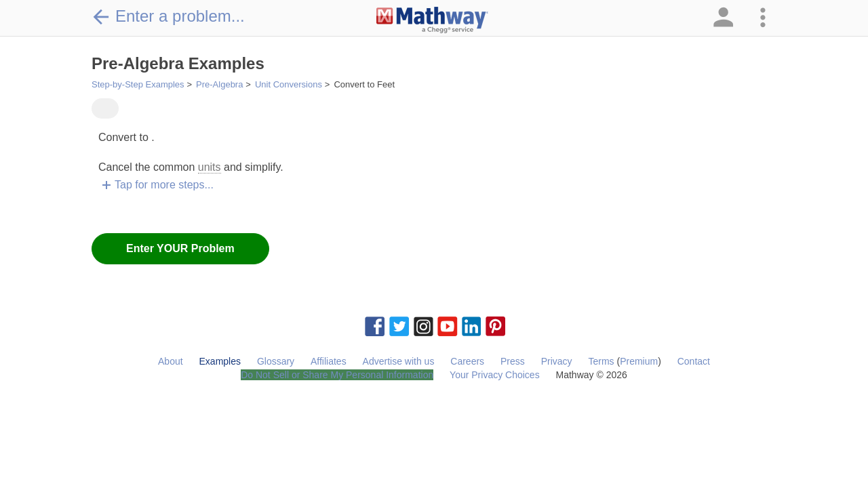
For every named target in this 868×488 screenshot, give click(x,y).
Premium (639, 361)
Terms (601, 361)
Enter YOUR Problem (180, 248)
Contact (694, 361)
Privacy (557, 361)
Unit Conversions (289, 84)
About (171, 361)
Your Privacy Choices (495, 375)
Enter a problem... (168, 16)
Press (513, 361)
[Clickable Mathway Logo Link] (432, 20)
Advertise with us (399, 361)
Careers (467, 361)
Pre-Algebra (219, 84)
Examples (220, 361)
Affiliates (329, 361)
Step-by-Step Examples (138, 84)
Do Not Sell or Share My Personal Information (337, 375)
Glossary (276, 361)
